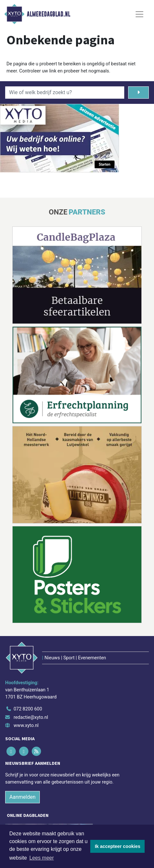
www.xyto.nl (26, 725)
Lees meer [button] (42, 858)
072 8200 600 (28, 709)
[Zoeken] (138, 93)
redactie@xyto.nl (31, 717)
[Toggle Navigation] (139, 14)
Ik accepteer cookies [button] (118, 846)
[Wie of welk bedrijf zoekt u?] (65, 93)
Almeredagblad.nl (49, 14)
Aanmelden (22, 797)
